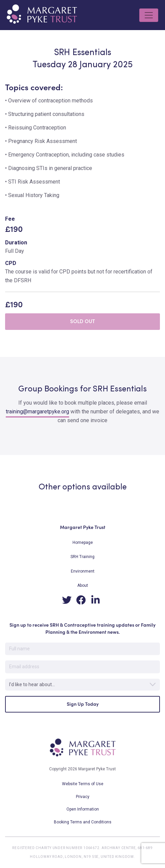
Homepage (83, 542)
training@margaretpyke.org (37, 412)
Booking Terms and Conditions (83, 822)
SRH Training (82, 557)
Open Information (83, 809)
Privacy (83, 797)
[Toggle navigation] (149, 15)
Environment (83, 571)
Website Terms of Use (83, 784)
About (83, 585)
